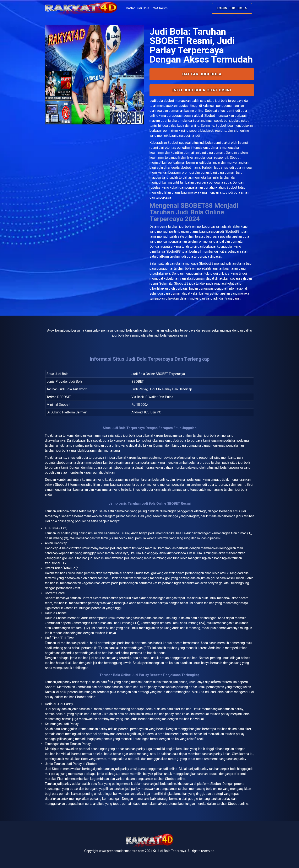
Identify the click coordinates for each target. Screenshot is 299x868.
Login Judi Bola (232, 8)
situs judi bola (202, 143)
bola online (70, 511)
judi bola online (190, 227)
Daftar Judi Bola (137, 8)
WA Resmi (161, 8)
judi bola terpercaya (90, 458)
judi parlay (64, 682)
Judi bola (156, 101)
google (193, 799)
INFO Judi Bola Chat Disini (202, 90)
